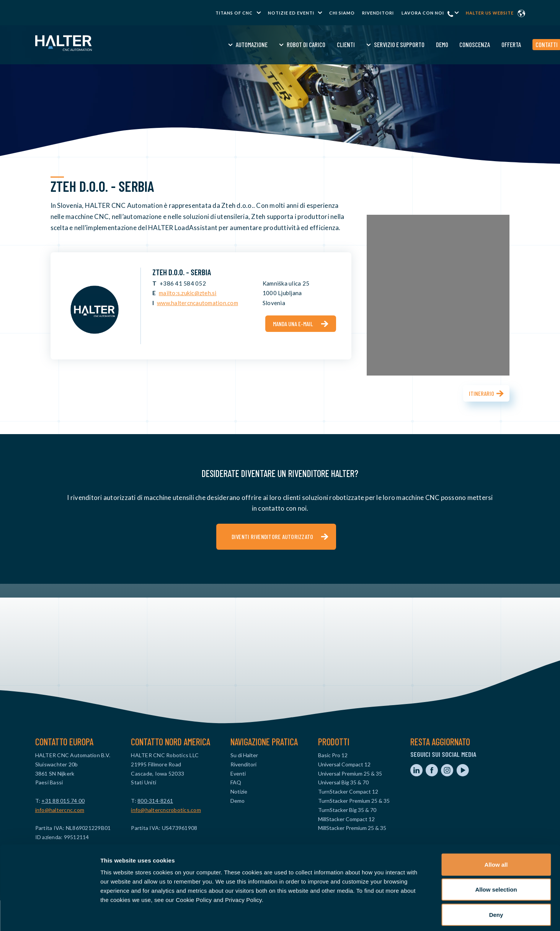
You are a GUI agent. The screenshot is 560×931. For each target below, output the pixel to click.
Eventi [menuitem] (238, 773)
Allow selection (496, 856)
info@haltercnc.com (60, 810)
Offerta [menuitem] (452, 44)
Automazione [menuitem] (192, 44)
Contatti (487, 44)
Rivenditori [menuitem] (378, 13)
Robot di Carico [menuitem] (246, 44)
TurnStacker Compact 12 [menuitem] (348, 791)
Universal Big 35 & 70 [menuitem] (343, 782)
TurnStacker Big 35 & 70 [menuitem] (347, 810)
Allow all (496, 831)
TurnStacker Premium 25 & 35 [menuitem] (354, 801)
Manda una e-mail (293, 324)
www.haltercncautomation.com (198, 303)
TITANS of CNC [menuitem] (234, 13)
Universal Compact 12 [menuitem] (344, 764)
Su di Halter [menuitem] (244, 755)
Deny (496, 881)
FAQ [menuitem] (236, 782)
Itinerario (482, 393)
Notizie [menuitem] (239, 791)
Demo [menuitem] (382, 44)
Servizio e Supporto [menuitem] (340, 44)
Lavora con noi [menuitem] (423, 13)
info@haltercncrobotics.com (166, 810)
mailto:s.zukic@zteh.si (188, 293)
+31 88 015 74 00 (63, 801)
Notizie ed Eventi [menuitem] (291, 13)
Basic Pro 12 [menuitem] (333, 755)
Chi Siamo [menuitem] (342, 13)
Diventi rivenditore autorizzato (273, 537)
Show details (402, 916)
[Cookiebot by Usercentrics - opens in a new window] (50, 916)
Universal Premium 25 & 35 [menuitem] (350, 773)
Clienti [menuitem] (286, 44)
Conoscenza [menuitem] (415, 44)
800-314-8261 (155, 801)
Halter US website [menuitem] (490, 13)
